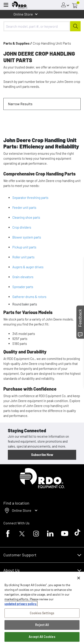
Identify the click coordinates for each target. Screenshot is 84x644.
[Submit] (75, 26)
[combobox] (42, 26)
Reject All (42, 626)
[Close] (79, 579)
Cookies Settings (42, 614)
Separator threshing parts (30, 198)
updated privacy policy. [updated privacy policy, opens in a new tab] (21, 605)
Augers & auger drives (28, 267)
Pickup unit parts (24, 247)
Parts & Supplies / (18, 43)
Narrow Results (20, 104)
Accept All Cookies (42, 638)
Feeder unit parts (24, 207)
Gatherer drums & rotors (29, 297)
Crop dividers (22, 227)
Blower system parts (27, 237)
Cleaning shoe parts (26, 217)
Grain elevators (23, 277)
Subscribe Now (42, 455)
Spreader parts (23, 287)
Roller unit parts (23, 257)
